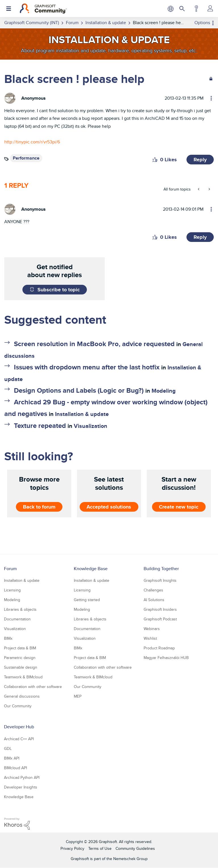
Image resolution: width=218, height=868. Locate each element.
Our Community (18, 706)
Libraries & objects (20, 609)
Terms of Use (100, 848)
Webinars (152, 629)
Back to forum (39, 507)
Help (196, 9)
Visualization (91, 426)
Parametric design (20, 658)
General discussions (22, 696)
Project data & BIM (20, 648)
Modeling (164, 391)
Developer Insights (21, 787)
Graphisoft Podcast (160, 619)
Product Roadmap (159, 648)
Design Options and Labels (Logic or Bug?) (79, 390)
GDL (8, 748)
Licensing (12, 590)
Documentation (17, 619)
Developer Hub (19, 727)
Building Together (161, 569)
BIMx (8, 638)
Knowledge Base (91, 569)
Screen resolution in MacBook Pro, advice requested (94, 344)
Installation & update (82, 414)
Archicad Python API (22, 777)
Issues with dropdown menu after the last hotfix (87, 367)
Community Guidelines (135, 848)
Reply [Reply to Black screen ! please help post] (200, 160)
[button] (155, 160)
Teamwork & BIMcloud (23, 677)
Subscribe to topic (59, 290)
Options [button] (202, 23)
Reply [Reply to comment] (200, 237)
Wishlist (150, 638)
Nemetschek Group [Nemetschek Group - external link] (130, 859)
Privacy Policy (72, 848)
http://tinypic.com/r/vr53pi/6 (32, 142)
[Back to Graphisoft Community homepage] (43, 9)
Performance (26, 158)
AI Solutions (154, 600)
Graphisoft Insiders (160, 609)
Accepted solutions (109, 507)
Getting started (87, 600)
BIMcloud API (15, 768)
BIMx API (12, 758)
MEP (78, 696)
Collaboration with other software (33, 687)
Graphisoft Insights (160, 580)
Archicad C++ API (19, 739)
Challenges (153, 590)
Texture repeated (40, 425)
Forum (10, 569)
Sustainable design (21, 667)
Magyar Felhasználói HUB (166, 658)
